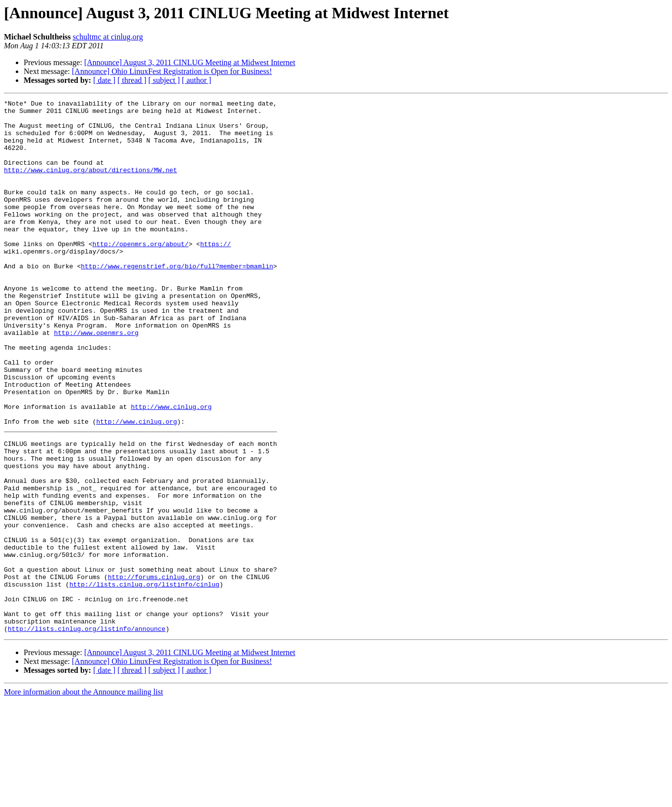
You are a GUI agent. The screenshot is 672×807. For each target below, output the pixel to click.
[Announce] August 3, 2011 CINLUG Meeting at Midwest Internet (190, 62)
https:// (215, 273)
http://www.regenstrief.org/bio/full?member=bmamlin (177, 300)
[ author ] (197, 80)
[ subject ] (164, 80)
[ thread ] (132, 80)
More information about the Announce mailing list (84, 798)
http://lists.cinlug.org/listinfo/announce (87, 735)
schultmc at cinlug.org (108, 37)
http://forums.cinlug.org (154, 673)
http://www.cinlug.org (171, 469)
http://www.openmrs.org (96, 380)
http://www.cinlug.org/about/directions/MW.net (90, 184)
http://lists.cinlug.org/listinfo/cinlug (144, 682)
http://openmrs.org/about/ (140, 273)
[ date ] (104, 80)
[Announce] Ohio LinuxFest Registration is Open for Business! (172, 71)
